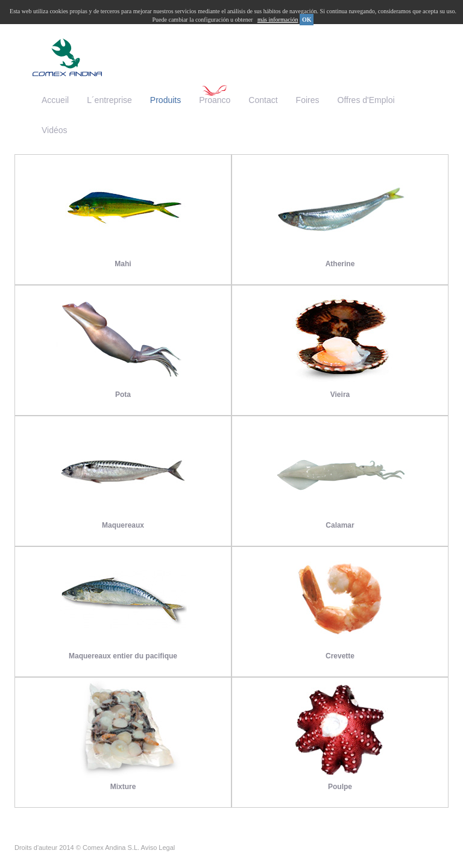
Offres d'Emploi (366, 100)
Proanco (215, 100)
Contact (263, 100)
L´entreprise (109, 100)
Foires (308, 100)
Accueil (55, 100)
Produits (165, 100)
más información (278, 20)
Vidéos (55, 130)
